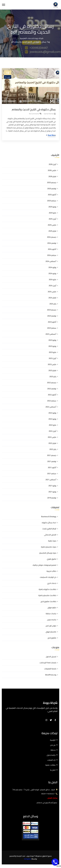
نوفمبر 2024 (52, 243)
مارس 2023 (52, 364)
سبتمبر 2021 (52, 473)
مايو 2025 (53, 213)
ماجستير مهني (51, 632)
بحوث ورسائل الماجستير (48, 553)
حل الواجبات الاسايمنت (48, 577)
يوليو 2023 (52, 340)
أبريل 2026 (52, 164)
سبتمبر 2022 (52, 401)
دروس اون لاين (51, 626)
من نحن (53, 745)
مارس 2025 (52, 225)
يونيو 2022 (52, 419)
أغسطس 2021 (51, 480)
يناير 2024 (53, 304)
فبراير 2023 (52, 370)
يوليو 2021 (52, 486)
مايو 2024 (53, 279)
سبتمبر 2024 (52, 255)
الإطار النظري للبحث (49, 529)
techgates (28, 859)
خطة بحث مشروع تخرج (48, 601)
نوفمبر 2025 (52, 188)
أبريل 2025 (52, 219)
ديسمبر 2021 (52, 455)
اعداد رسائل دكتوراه (49, 523)
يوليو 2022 (52, 413)
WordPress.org (51, 675)
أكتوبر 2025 (52, 195)
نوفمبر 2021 (52, 461)
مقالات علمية (50, 765)
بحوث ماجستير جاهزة (49, 547)
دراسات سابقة (51, 614)
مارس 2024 (52, 292)
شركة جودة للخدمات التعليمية (32, 38)
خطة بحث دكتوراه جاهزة (47, 589)
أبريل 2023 (52, 358)
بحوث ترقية (52, 541)
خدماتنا (53, 750)
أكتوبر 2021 (52, 467)
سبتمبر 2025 (52, 201)
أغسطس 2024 (51, 261)
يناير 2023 (53, 376)
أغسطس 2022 (51, 407)
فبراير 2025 (52, 231)
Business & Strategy (49, 517)
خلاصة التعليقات (50, 669)
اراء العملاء (51, 760)
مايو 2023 (53, 352)
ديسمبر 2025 (52, 182)
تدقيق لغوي (52, 559)
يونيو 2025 (52, 207)
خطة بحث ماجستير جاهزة (47, 595)
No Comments (34, 114)
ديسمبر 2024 (52, 237)
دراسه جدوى (52, 620)
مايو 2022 (53, 425)
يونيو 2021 (52, 492)
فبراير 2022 (52, 443)
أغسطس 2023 (51, 334)
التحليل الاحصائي (50, 535)
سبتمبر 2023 (52, 328)
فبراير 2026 (52, 176)
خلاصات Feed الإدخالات (48, 663)
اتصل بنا (53, 770)
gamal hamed (49, 114)
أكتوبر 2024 (52, 249)
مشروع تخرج (52, 638)
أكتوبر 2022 (52, 395)
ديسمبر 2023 (52, 310)
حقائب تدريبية (51, 571)
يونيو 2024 (52, 273)
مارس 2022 (52, 437)
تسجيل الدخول (51, 657)
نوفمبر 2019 (52, 498)
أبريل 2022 (52, 431)
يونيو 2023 (52, 346)
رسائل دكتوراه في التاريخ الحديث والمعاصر (34, 109)
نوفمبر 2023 (52, 316)
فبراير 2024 (52, 298)
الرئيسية (53, 740)
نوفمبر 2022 (52, 389)
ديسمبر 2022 (52, 383)
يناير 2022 (53, 449)
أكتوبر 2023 (52, 322)
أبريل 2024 (52, 286)
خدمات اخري (52, 583)
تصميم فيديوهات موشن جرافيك (44, 565)
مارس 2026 (52, 170)
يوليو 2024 (52, 267)
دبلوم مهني (52, 607)
